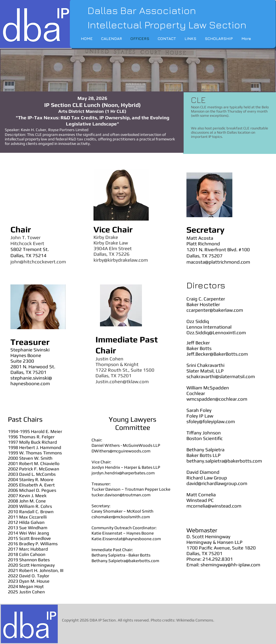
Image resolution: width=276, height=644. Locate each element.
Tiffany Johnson (204, 433)
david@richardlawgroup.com (217, 483)
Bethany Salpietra (205, 450)
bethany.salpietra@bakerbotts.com (224, 461)
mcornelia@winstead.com (214, 506)
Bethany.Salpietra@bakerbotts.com (125, 561)
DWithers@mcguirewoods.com (121, 451)
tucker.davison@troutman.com (121, 495)
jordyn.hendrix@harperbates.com (123, 473)
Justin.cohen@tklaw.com (122, 382)
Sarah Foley (199, 410)
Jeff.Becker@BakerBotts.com (217, 354)
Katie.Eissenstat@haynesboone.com (126, 539)
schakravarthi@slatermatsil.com (221, 376)
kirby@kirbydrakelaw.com (121, 260)
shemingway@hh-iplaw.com (230, 565)
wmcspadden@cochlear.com (217, 399)
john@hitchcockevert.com (38, 262)
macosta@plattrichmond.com (218, 262)
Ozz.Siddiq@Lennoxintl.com (216, 333)
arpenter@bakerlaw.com (217, 310)
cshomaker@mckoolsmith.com (121, 517)
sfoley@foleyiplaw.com (211, 421)
